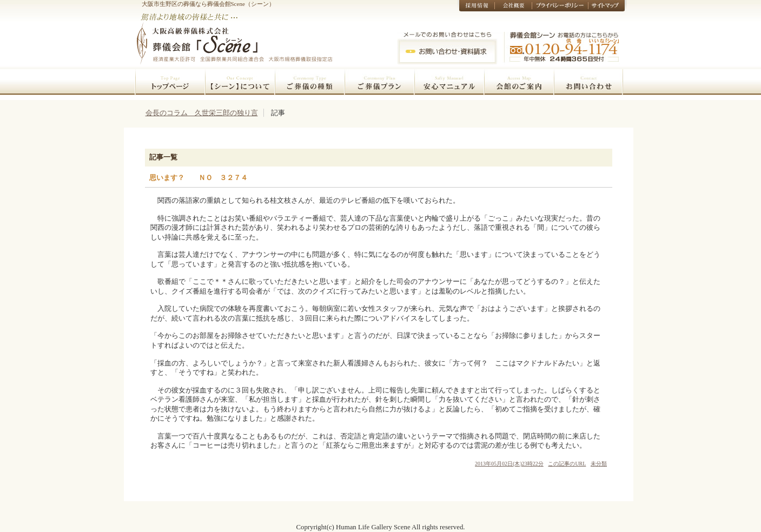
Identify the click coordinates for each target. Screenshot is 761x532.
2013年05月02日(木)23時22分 (509, 464)
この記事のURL (567, 464)
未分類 (599, 464)
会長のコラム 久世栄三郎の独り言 (202, 113)
